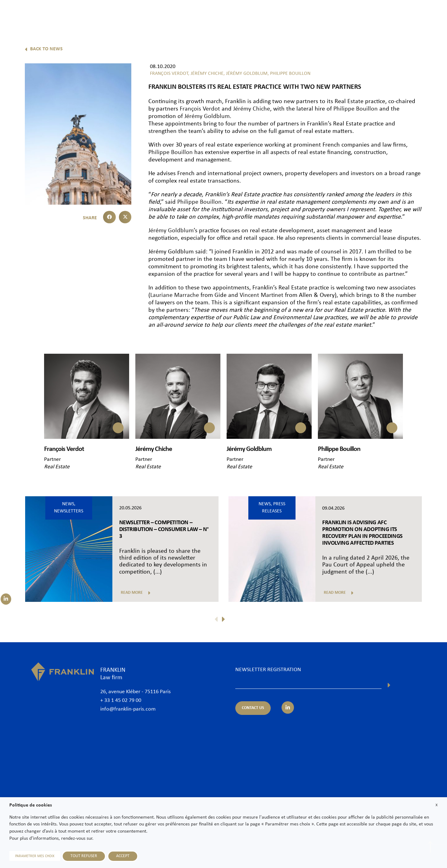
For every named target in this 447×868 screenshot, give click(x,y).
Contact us (427, 15)
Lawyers (255, 15)
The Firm (228, 15)
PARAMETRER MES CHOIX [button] (35, 856)
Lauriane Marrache (175, 295)
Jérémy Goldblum (207, 116)
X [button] (437, 805)
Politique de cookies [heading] (31, 805)
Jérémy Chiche (252, 109)
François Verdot (200, 109)
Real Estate (57, 467)
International (347, 15)
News (376, 15)
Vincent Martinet (262, 295)
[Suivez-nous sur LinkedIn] (6, 599)
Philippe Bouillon (356, 109)
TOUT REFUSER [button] (84, 856)
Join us (399, 15)
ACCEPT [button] (123, 856)
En (432, 30)
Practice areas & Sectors (299, 15)
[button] (109, 217)
